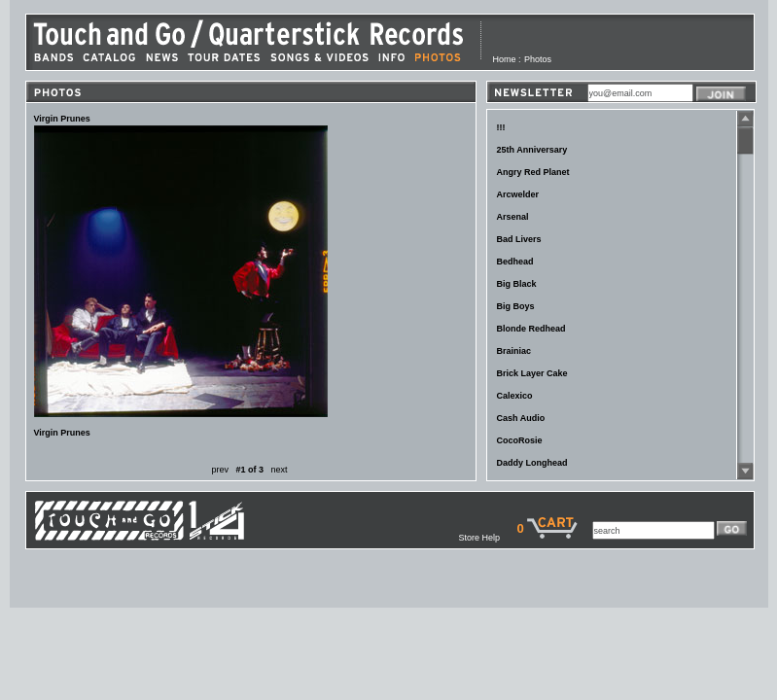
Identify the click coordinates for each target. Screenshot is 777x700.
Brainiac (514, 351)
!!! (501, 127)
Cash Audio (521, 418)
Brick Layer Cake (532, 373)
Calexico (515, 396)
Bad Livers (519, 239)
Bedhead (515, 262)
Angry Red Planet (533, 172)
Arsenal (513, 217)
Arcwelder (518, 194)
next (280, 470)
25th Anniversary (532, 150)
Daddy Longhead (532, 463)
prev (220, 470)
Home (505, 59)
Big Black (517, 284)
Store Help (487, 538)
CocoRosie (520, 440)
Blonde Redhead (531, 329)
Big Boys (516, 306)
